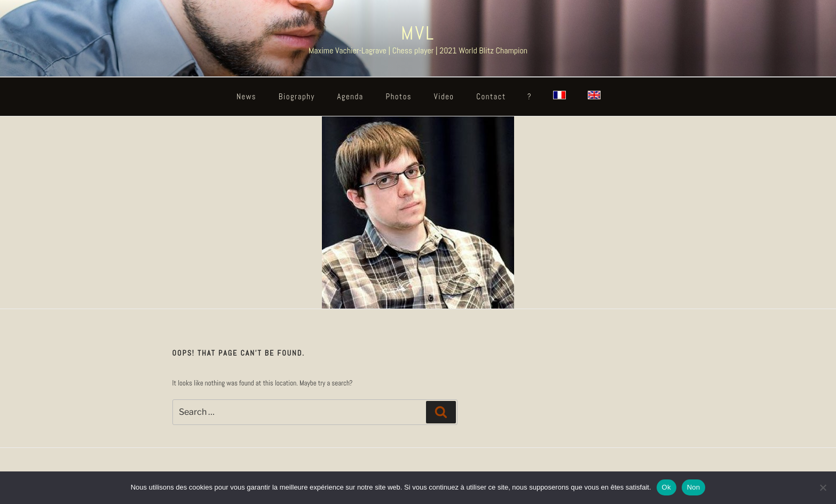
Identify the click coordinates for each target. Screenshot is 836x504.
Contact (491, 97)
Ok (667, 487)
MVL (418, 33)
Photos (399, 97)
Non (694, 487)
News (246, 97)
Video (444, 97)
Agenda (350, 97)
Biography (297, 97)
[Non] (823, 487)
